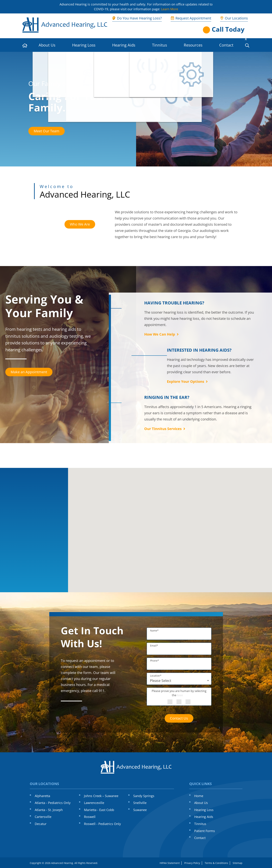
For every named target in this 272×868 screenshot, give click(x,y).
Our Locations (234, 18)
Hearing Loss (84, 45)
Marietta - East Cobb (99, 810)
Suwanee (140, 810)
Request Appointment (191, 18)
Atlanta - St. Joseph (49, 810)
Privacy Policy (192, 863)
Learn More (170, 9)
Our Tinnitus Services (165, 429)
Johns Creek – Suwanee (101, 796)
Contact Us (179, 718)
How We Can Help (162, 334)
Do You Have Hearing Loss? (137, 18)
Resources (193, 45)
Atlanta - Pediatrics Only (53, 803)
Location (156, 676)
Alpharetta (42, 796)
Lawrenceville (94, 803)
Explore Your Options (188, 381)
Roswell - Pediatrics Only (102, 824)
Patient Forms (205, 831)
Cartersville (43, 817)
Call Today (228, 29)
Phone (155, 661)
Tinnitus (159, 45)
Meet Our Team (47, 131)
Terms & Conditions (216, 863)
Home (199, 796)
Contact (226, 45)
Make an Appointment (29, 372)
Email (154, 646)
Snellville (140, 803)
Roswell (90, 817)
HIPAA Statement (170, 863)
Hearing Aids (124, 45)
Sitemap (238, 863)
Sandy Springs (144, 796)
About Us (47, 45)
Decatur (41, 824)
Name (154, 631)
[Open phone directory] (226, 29)
